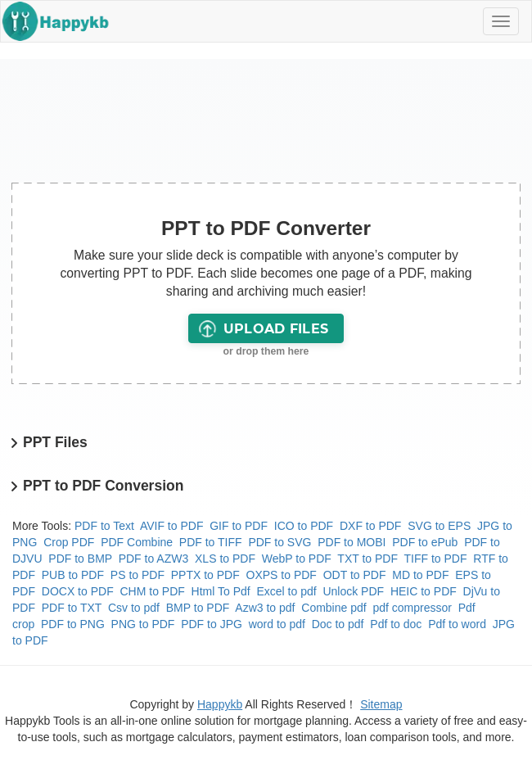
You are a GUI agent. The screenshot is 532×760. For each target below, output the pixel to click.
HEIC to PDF (424, 591)
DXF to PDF (370, 526)
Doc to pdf (338, 624)
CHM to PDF (152, 591)
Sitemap (381, 704)
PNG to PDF (143, 624)
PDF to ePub (425, 542)
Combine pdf (334, 608)
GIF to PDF (239, 526)
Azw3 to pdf (265, 608)
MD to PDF (420, 575)
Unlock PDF (353, 591)
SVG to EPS (439, 526)
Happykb (220, 704)
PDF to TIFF (211, 542)
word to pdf (277, 624)
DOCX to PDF (78, 591)
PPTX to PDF (205, 575)
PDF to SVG (280, 542)
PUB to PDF (73, 575)
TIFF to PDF (436, 559)
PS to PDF (138, 575)
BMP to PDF (198, 608)
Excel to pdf (286, 591)
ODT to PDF (355, 575)
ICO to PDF (304, 526)
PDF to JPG (212, 624)
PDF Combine (137, 542)
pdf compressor (412, 608)
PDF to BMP (80, 559)
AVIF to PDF (172, 526)
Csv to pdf (134, 608)
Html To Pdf (221, 591)
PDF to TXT (72, 608)
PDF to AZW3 (154, 559)
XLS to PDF (225, 559)
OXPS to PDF (282, 575)
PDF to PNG (73, 624)
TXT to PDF (367, 559)
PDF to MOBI (352, 542)
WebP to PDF (297, 559)
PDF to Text (104, 526)
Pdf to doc (396, 624)
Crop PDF (69, 542)
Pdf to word (457, 624)
